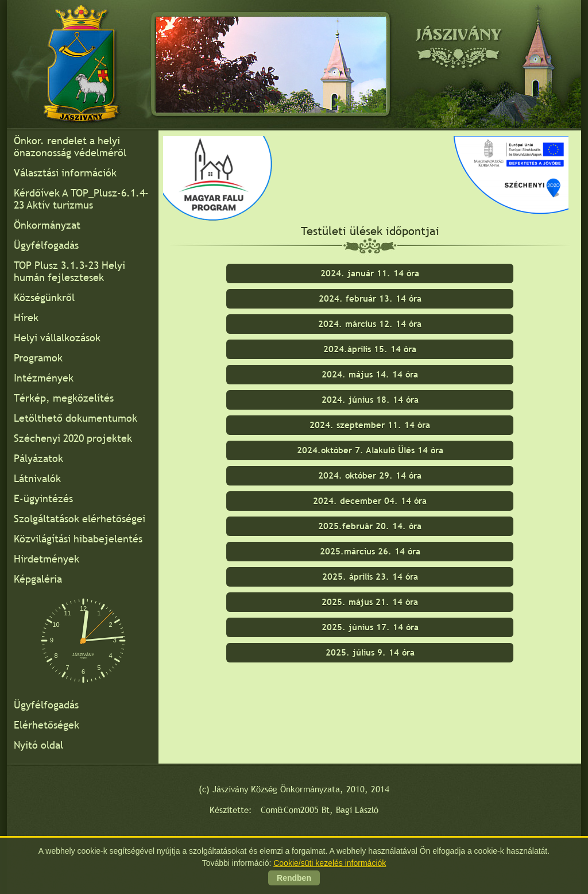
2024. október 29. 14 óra (370, 475)
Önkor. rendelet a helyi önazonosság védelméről (70, 147)
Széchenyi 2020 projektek (73, 438)
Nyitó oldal (38, 745)
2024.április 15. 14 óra (370, 349)
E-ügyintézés (43, 498)
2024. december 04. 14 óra (370, 501)
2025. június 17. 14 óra (370, 627)
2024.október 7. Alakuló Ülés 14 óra (370, 450)
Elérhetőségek (47, 725)
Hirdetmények (47, 559)
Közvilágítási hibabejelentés (78, 539)
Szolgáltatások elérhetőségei (80, 519)
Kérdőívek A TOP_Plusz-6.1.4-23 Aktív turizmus (81, 199)
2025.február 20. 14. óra (370, 526)
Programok (38, 358)
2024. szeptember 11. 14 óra (370, 425)
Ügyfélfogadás (46, 245)
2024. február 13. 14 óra (370, 298)
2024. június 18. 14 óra (370, 400)
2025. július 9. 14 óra (370, 652)
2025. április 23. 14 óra (370, 577)
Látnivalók (37, 478)
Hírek (26, 317)
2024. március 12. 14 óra (370, 324)
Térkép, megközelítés (64, 398)
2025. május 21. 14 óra (370, 602)
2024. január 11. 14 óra (370, 273)
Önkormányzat (47, 225)
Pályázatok (38, 458)
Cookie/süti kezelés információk (330, 864)
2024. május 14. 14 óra (370, 374)
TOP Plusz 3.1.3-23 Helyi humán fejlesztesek (69, 271)
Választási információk (65, 173)
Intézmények (44, 378)
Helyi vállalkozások (57, 338)
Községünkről (44, 297)
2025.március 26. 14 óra (370, 551)
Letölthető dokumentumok (76, 418)
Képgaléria (38, 579)
